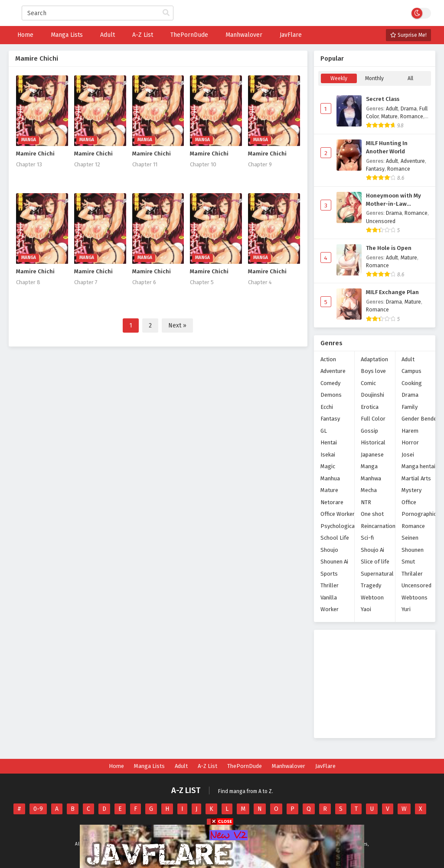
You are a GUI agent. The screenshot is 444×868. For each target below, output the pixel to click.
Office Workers (339, 514)
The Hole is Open (389, 248)
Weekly (339, 78)
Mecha (369, 490)
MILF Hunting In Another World (387, 147)
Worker (330, 609)
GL (324, 431)
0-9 (38, 809)
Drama (409, 109)
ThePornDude (245, 766)
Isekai (328, 455)
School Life (335, 538)
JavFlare (325, 766)
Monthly (374, 78)
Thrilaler (412, 574)
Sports (329, 574)
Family (410, 407)
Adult (392, 109)
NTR (366, 502)
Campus (411, 371)
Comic (368, 383)
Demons (331, 395)
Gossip (369, 431)
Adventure (413, 161)
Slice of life (375, 562)
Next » (177, 325)
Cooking (412, 383)
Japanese (372, 455)
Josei (408, 455)
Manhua (330, 478)
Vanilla (329, 598)
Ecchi (327, 407)
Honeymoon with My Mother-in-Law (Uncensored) (393, 200)
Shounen (413, 550)
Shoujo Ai (372, 550)
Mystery (411, 490)
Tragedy (371, 585)
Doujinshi (372, 395)
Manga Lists (149, 766)
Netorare (332, 502)
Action (328, 359)
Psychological (338, 526)
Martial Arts (416, 478)
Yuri (406, 609)
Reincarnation (378, 526)
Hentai (329, 442)
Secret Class (383, 99)
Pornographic (419, 514)
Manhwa (371, 478)
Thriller (330, 585)
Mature (389, 117)
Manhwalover (289, 766)
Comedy (330, 383)
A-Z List (207, 766)
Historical (373, 442)
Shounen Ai (334, 562)
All (410, 78)
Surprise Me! (408, 35)
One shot (372, 514)
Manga (369, 466)
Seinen (410, 538)
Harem (410, 431)
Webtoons (415, 598)
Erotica (370, 407)
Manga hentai (418, 466)
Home (116, 766)
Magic (328, 466)
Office (409, 502)
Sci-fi (367, 538)
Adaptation (374, 359)
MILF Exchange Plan (392, 292)
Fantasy (375, 169)
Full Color (373, 419)
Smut (408, 562)
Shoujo (329, 550)
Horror (410, 442)
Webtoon (372, 598)
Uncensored (381, 221)
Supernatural (377, 574)
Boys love (373, 371)
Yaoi (366, 609)
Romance (412, 117)
